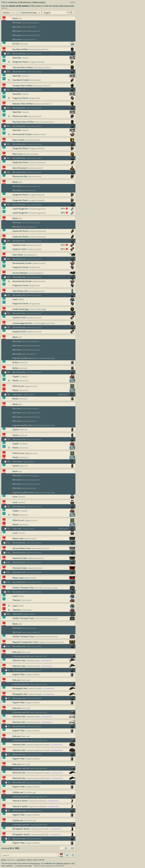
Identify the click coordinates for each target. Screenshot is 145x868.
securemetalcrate (40, 548)
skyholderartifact (39, 49)
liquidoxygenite (37, 209)
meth (4, 8)
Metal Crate (18, 538)
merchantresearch (31, 31)
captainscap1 (33, 660)
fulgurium (34, 98)
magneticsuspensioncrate (51, 642)
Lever (15, 497)
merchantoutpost (31, 23)
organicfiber (33, 675)
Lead (15, 299)
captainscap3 (33, 717)
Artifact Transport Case (23, 587)
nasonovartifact (43, 104)
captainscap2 (35, 689)
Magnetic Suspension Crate (25, 642)
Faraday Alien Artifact (23, 85)
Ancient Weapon (20, 273)
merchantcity (29, 27)
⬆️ (67, 855)
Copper (16, 376)
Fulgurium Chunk (20, 98)
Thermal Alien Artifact (23, 67)
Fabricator (17, 394)
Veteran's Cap (19, 660)
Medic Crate (18, 578)
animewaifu (47, 660)
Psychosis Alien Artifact (23, 122)
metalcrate (30, 539)
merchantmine (29, 40)
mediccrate (30, 578)
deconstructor (34, 54)
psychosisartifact (45, 122)
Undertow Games (63, 863)
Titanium (17, 600)
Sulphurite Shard (20, 162)
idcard (24, 44)
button (23, 363)
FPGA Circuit (18, 386)
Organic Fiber (19, 674)
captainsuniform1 (37, 801)
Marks (15, 18)
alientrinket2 (31, 154)
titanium (26, 600)
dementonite (39, 134)
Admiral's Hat (19, 716)
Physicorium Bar (20, 116)
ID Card (16, 44)
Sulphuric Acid (19, 245)
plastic (24, 381)
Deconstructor (19, 53)
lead (21, 300)
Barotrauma (35, 863)
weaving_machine (39, 656)
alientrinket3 (35, 168)
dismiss (73, 2)
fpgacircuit (31, 386)
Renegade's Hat (20, 688)
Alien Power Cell (20, 291)
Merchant (17, 23)
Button (16, 362)
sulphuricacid (34, 245)
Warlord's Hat (19, 772)
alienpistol (30, 255)
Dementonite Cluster (22, 134)
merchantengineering (44, 358)
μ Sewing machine (21, 656)
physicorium (35, 116)
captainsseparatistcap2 (38, 773)
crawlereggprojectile (22, 323)
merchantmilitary (31, 35)
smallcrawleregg (20, 309)
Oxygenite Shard (20, 62)
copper (24, 377)
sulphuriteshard (37, 162)
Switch (16, 429)
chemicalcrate (35, 568)
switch (23, 430)
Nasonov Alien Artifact (23, 104)
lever (22, 497)
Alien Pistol (18, 255)
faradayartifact (42, 86)
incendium (35, 80)
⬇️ (73, 855)
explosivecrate (36, 558)
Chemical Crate (20, 568)
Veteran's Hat (19, 744)
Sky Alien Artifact (21, 49)
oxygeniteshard (36, 62)
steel (25, 58)
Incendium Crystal (21, 80)
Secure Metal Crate (21, 548)
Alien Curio (18, 154)
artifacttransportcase (46, 588)
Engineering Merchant (23, 358)
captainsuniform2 (39, 829)
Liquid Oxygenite (20, 209)
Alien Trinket (18, 140)
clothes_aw (18, 792)
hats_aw (16, 652)
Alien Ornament (20, 168)
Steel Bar (17, 58)
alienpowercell (36, 291)
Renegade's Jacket (21, 829)
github (4, 860)
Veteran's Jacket (20, 801)
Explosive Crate (20, 558)
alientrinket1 (32, 140)
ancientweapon (36, 273)
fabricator (29, 395)
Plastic (16, 380)
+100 (72, 848)
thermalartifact (42, 68)
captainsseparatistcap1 (38, 745)
